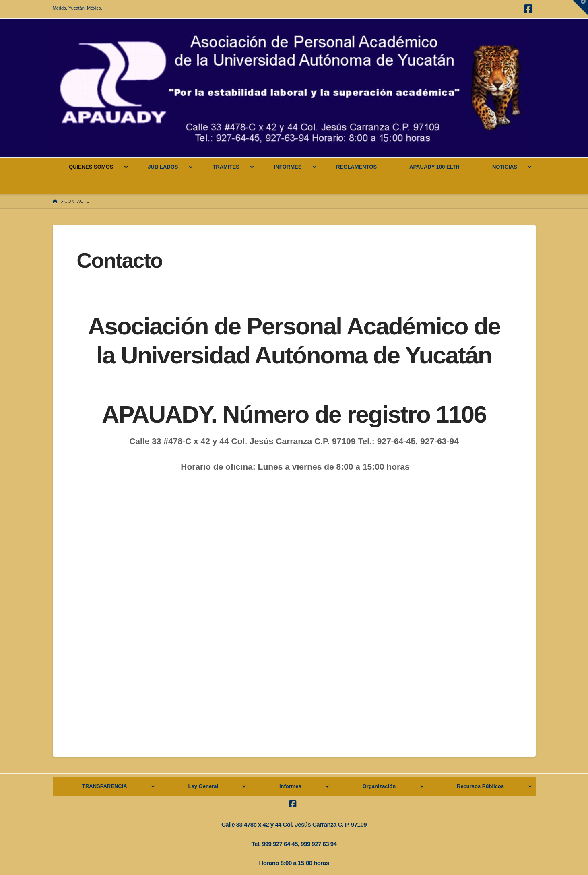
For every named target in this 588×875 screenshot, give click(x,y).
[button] (580, 8)
